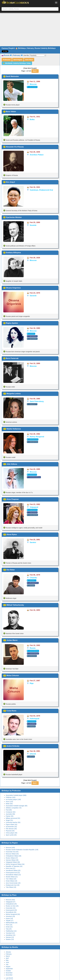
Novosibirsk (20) (11, 912)
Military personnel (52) (13, 818)
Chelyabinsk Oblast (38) (13, 856)
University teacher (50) (13, 822)
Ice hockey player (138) (13, 799)
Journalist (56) (10, 814)
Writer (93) (9, 804)
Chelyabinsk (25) (11, 904)
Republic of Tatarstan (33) (14, 866)
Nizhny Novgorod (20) (13, 914)
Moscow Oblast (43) (12, 854)
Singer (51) (9, 820)
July (7, 964)
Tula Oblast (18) (11, 887)
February (9, 954)
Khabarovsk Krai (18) (13, 885)
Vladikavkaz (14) (11, 931)
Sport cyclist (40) (11, 835)
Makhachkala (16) (12, 923)
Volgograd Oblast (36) (13, 862)
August (8, 967)
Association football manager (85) (17, 806)
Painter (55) (10, 816)
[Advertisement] (30, 30)
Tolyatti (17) (10, 921)
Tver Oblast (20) (11, 879)
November (9, 973)
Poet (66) (9, 810)
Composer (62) (11, 812)
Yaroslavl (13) (10, 933)
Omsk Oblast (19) (11, 881)
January (8, 952)
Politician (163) (11, 797)
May (7, 960)
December (9, 975)
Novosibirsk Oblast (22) (13, 875)
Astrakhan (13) (11, 935)
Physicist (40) (10, 831)
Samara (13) (10, 937)
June (7, 962)
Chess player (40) (12, 833)
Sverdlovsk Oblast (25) (13, 870)
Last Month (9, 978)
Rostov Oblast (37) (12, 858)
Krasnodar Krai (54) (12, 852)
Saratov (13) (10, 939)
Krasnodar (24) (11, 908)
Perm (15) (9, 925)
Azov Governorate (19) (13, 883)
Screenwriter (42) (11, 827)
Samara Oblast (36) (12, 860)
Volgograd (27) (11, 902)
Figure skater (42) (11, 824)
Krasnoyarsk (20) (11, 910)
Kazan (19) (9, 918)
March (8, 956)
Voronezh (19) (10, 916)
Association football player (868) (16, 795)
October (8, 971)
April (7, 958)
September (9, 969)
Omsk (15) (9, 927)
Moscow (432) (10, 900)
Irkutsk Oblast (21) (12, 877)
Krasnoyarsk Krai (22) (13, 873)
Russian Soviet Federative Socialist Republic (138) (22, 850)
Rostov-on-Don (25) (12, 906)
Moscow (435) (10, 848)
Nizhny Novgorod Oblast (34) (15, 864)
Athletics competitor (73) (14, 808)
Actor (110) (9, 802)
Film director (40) (11, 829)
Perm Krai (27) (10, 868)
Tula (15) (9, 929)
